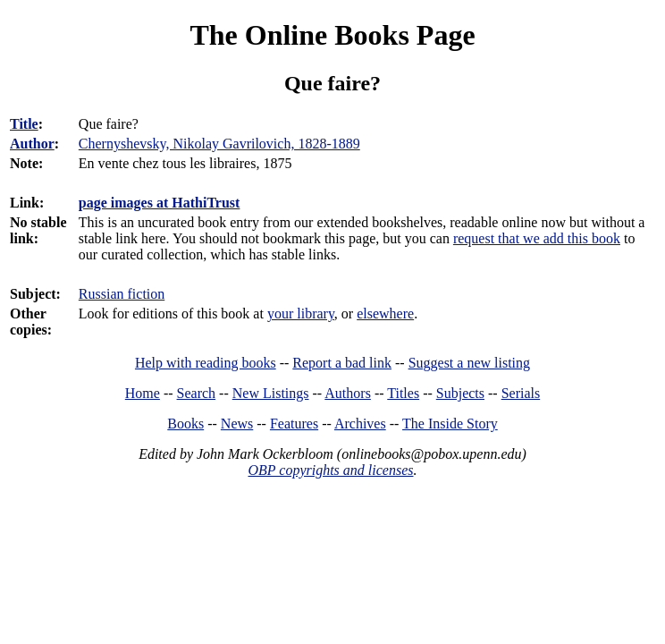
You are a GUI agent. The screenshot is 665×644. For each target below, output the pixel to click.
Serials (521, 393)
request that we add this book (537, 238)
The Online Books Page (332, 35)
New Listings (271, 393)
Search (197, 393)
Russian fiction (122, 294)
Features (294, 424)
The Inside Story (450, 424)
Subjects (460, 393)
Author (32, 144)
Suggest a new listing (469, 363)
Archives (360, 424)
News (237, 424)
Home (143, 393)
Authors (348, 393)
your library (301, 314)
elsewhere (385, 314)
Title (24, 124)
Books (185, 424)
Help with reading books (206, 363)
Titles (403, 393)
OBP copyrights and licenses (330, 470)
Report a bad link (342, 363)
